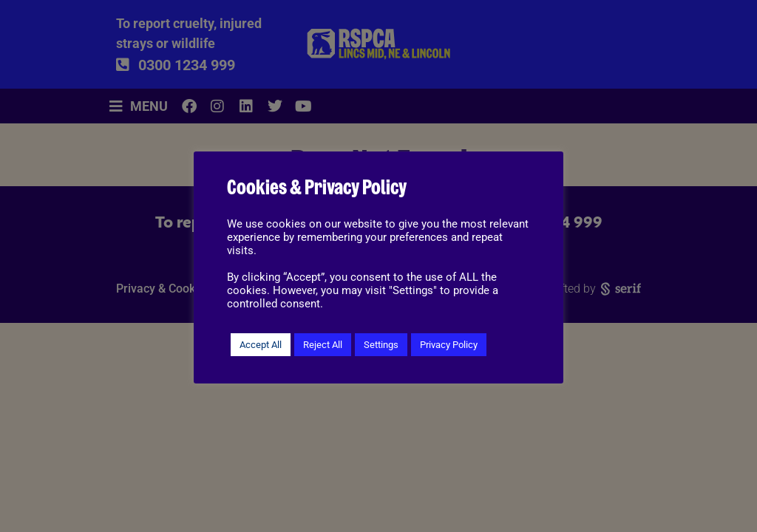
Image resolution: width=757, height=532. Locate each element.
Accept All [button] (261, 345)
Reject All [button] (323, 345)
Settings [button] (381, 345)
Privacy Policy (449, 345)
